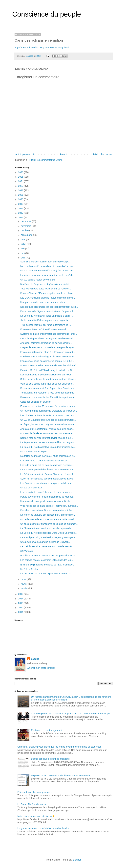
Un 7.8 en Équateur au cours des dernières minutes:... (48, 420)
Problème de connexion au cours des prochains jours (48, 556)
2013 (21, 603)
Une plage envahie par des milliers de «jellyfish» (45, 542)
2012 (21, 608)
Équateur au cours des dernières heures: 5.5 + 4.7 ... (47, 361)
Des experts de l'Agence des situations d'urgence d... (48, 311)
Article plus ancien (102, 154)
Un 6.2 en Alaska (29, 569)
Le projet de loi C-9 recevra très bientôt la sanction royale (60, 776)
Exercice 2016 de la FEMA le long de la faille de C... (47, 370)
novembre (26, 226)
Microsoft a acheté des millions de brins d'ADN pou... (47, 266)
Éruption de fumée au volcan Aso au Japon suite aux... (48, 433)
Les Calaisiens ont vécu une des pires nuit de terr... (47, 483)
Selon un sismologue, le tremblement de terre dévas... (48, 379)
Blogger (77, 860)
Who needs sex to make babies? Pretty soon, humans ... (49, 506)
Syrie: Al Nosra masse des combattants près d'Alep (47, 479)
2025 (21, 177)
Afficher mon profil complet (41, 668)
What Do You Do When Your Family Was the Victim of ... (49, 365)
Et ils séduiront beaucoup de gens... (36, 792)
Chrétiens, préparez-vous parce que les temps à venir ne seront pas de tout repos (59, 747)
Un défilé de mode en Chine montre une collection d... (48, 519)
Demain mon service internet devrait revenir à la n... (47, 438)
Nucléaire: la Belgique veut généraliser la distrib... (46, 284)
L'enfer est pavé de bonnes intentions (50, 759)
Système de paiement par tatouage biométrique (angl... (49, 334)
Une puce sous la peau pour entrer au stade (43, 302)
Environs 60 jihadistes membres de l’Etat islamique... (47, 565)
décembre (26, 221)
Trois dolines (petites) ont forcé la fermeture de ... (46, 325)
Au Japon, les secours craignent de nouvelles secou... (48, 424)
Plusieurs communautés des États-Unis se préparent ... (49, 397)
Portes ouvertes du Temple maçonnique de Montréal (47, 497)
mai (23, 253)
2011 (21, 612)
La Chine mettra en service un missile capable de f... (47, 528)
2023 (21, 186)
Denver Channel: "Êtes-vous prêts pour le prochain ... (48, 293)
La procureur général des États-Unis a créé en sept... (48, 470)
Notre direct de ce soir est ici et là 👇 (36, 816)
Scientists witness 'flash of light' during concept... (45, 262)
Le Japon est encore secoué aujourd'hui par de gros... (48, 442)
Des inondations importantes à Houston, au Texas (46, 375)
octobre (25, 230)
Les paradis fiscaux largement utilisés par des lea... (47, 560)
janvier (25, 588)
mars (24, 579)
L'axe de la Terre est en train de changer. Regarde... (47, 465)
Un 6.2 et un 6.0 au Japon (34, 451)
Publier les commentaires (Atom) (46, 160)
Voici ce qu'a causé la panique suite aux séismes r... (47, 384)
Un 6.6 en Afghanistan (32, 488)
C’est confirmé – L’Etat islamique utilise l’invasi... (45, 461)
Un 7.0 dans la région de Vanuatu (38, 280)
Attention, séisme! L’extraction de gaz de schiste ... (46, 343)
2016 (21, 218)
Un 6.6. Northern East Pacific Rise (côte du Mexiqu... (47, 271)
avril (23, 258)
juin (23, 249)
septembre (27, 235)
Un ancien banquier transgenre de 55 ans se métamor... (49, 524)
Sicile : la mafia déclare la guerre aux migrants (44, 320)
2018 (21, 208)
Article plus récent (25, 154)
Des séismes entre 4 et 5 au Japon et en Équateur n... (48, 388)
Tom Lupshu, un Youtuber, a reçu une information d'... (48, 393)
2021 (21, 195)
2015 (21, 594)
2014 (21, 599)
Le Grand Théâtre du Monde (32, 804)
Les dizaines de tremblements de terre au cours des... (48, 415)
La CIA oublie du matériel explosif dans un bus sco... (47, 574)
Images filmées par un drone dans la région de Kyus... (48, 347)
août (23, 240)
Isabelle (35, 659)
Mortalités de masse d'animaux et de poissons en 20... (48, 456)
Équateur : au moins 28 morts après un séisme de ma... (49, 406)
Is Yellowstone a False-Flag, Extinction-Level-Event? (47, 357)
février (24, 584)
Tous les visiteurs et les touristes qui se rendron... (46, 289)
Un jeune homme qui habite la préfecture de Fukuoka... (49, 411)
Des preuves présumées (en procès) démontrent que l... (49, 307)
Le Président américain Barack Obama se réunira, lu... (48, 474)
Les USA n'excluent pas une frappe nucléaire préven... (48, 298)
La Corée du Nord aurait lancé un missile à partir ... (47, 316)
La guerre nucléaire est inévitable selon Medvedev (43, 828)
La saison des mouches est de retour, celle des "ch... (47, 275)
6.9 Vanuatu (26, 551)
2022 (21, 190)
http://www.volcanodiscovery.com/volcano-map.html (42, 47)
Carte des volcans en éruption (36, 402)
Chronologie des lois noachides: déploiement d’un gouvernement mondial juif (71, 714)
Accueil (63, 154)
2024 (21, 181)
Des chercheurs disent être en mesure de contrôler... (47, 510)
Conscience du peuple (47, 14)
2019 (21, 204)
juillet (24, 244)
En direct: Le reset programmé (47, 730)
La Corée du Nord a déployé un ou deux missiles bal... (48, 447)
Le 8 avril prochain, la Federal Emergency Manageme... (49, 537)
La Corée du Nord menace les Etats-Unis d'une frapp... (48, 533)
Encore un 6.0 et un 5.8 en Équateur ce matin (44, 329)
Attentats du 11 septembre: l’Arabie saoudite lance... (47, 429)
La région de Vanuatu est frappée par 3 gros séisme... (48, 515)
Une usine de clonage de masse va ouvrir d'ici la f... (47, 501)
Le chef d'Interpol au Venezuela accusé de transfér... (47, 546)
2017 (21, 213)
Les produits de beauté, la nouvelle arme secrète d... (47, 492)
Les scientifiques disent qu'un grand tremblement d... (47, 338)
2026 (21, 172)
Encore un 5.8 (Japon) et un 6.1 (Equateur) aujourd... (48, 352)
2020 (21, 199)
